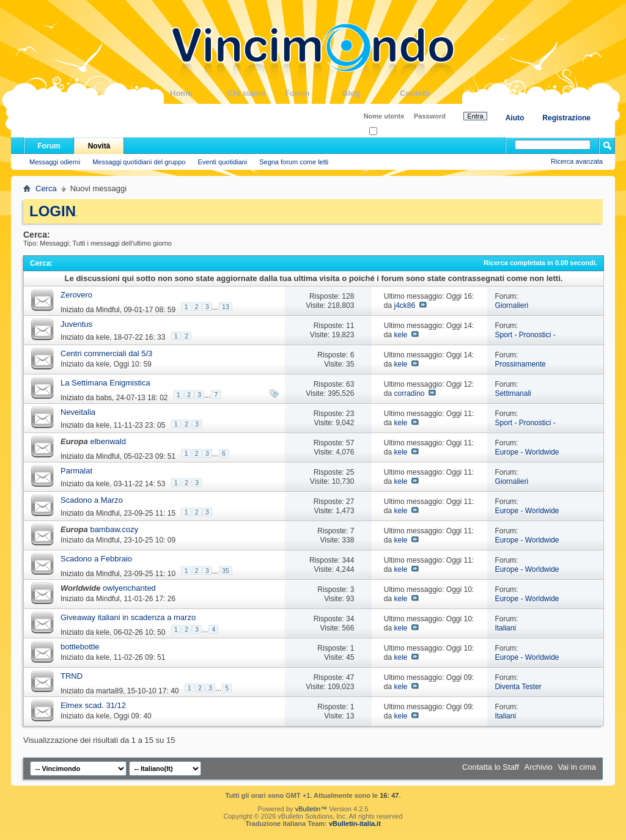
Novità (99, 146)
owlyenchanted (129, 588)
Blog (371, 93)
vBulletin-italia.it (355, 824)
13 (226, 307)
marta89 (109, 691)
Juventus (76, 324)
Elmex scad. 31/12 (93, 705)
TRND (72, 676)
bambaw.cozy (114, 529)
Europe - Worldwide (527, 452)
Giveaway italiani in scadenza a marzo (128, 617)
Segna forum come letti (294, 162)
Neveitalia (78, 412)
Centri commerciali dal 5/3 (106, 353)
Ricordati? (388, 132)
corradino (409, 393)
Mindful (108, 310)
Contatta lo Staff (491, 767)
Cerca (46, 188)
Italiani (505, 628)
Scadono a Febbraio (96, 559)
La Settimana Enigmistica (105, 383)
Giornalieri (511, 305)
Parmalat (76, 471)
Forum (314, 93)
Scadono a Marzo (92, 500)
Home (199, 93)
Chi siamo (256, 93)
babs (104, 398)
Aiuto (515, 118)
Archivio (539, 767)
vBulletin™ (311, 809)
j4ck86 (404, 305)
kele (103, 337)
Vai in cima (577, 767)
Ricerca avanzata (577, 161)
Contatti (429, 93)
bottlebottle (80, 647)
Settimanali (513, 393)
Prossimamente (520, 364)
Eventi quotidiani (222, 162)
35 (226, 571)
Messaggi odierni (55, 162)
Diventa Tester (518, 687)
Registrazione (566, 118)
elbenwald (108, 441)
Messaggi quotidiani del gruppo (139, 162)
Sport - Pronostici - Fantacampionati (525, 339)
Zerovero (76, 295)
